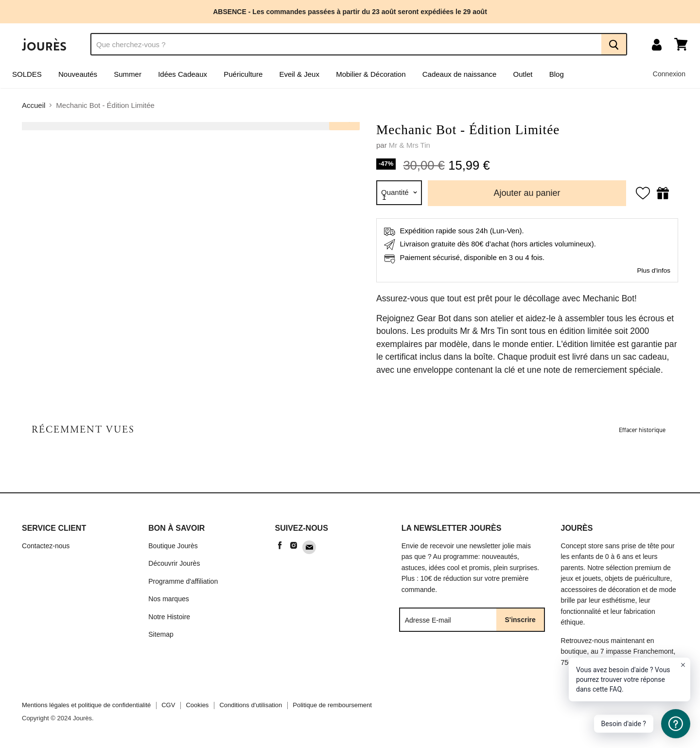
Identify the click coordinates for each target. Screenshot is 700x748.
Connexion (669, 74)
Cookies (197, 705)
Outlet (523, 74)
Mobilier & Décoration (371, 74)
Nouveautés (78, 74)
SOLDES (27, 74)
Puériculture (243, 74)
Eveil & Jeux (299, 74)
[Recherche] (346, 44)
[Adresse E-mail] (448, 620)
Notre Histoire (169, 617)
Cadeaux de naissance (460, 74)
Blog (557, 74)
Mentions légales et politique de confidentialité (86, 705)
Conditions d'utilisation (251, 705)
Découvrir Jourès (174, 563)
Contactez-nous (46, 546)
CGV (168, 705)
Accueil (34, 105)
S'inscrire (520, 620)
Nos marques (169, 599)
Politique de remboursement (332, 705)
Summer (128, 74)
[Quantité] (399, 193)
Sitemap (161, 634)
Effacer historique (642, 430)
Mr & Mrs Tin (410, 145)
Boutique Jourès (173, 546)
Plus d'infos (654, 270)
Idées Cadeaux (183, 74)
